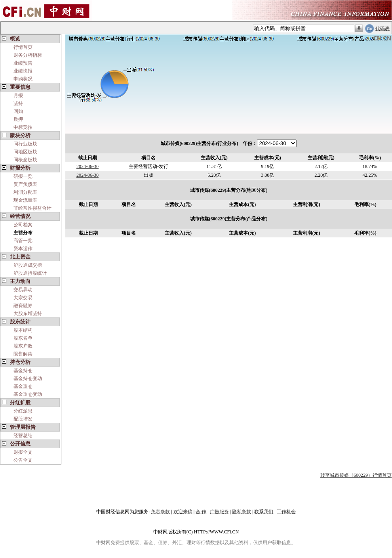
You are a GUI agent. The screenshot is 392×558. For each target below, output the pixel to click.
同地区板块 (25, 152)
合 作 (201, 512)
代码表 (382, 29)
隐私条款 (242, 512)
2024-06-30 (88, 166)
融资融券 (23, 306)
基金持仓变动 (28, 378)
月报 (18, 96)
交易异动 (23, 290)
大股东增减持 (28, 313)
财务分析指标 (28, 55)
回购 (18, 111)
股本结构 (23, 330)
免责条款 (160, 512)
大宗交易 (23, 298)
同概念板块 (25, 160)
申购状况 (23, 79)
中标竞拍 (23, 127)
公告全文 (23, 460)
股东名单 (23, 338)
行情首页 (23, 47)
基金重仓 (23, 386)
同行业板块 (25, 144)
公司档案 (23, 225)
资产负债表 (25, 184)
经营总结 (23, 436)
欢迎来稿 (183, 512)
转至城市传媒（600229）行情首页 (356, 475)
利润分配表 (25, 192)
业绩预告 (23, 63)
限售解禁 (23, 354)
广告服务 (219, 512)
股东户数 (23, 346)
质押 (18, 119)
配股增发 (23, 419)
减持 (18, 103)
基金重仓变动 (28, 394)
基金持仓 (23, 371)
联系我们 (264, 512)
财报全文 (23, 452)
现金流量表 (25, 200)
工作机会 (286, 512)
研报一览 (23, 176)
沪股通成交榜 (28, 265)
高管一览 (23, 241)
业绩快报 (23, 71)
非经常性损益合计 (32, 208)
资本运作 (23, 248)
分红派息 (23, 411)
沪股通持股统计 (30, 273)
